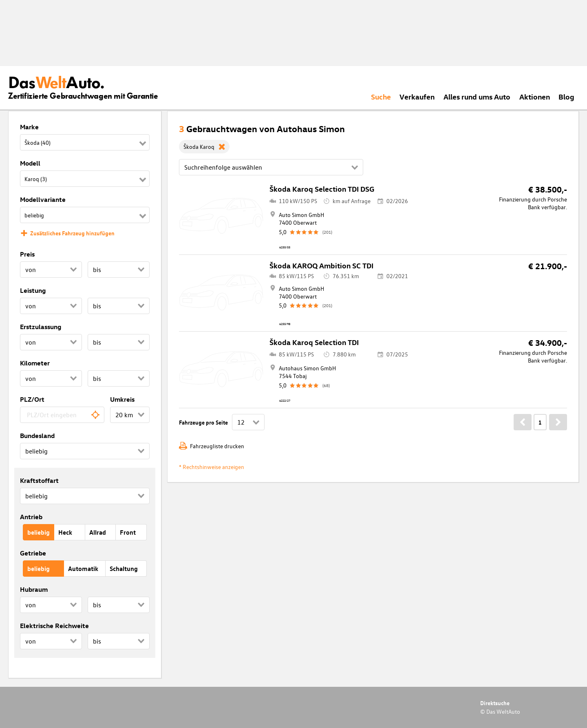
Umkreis (122, 399)
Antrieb (31, 517)
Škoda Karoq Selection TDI (314, 342)
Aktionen (535, 96)
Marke (29, 127)
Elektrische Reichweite (54, 626)
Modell (30, 163)
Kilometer (35, 363)
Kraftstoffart (39, 480)
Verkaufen (417, 96)
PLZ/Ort (32, 399)
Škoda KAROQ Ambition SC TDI (321, 265)
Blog (566, 96)
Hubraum (34, 589)
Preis (27, 254)
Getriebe (33, 553)
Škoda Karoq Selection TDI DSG (322, 189)
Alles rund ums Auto (477, 96)
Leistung (33, 290)
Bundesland (37, 436)
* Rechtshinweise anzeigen (212, 467)
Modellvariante (43, 199)
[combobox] (62, 415)
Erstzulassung (41, 327)
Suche (381, 96)
